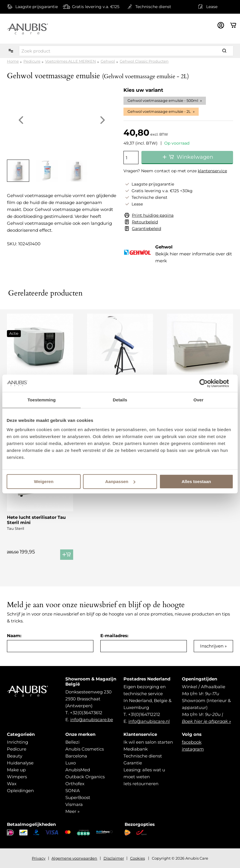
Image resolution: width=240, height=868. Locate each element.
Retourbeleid (145, 222)
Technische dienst (143, 756)
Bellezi (72, 742)
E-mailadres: (114, 636)
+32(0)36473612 (86, 713)
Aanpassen (120, 481)
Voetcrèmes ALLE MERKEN (71, 61)
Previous (21, 120)
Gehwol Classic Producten (144, 61)
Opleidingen (20, 791)
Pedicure (32, 61)
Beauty (15, 756)
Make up (16, 770)
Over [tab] (199, 400)
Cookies (137, 858)
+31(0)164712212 (144, 714)
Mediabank (136, 749)
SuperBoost (78, 797)
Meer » (72, 811)
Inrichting (17, 742)
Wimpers (17, 777)
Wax (12, 784)
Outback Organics (85, 777)
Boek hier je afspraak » (206, 721)
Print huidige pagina (153, 215)
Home (13, 61)
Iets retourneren (141, 784)
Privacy (39, 858)
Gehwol (108, 61)
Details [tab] (120, 400)
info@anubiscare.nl (149, 721)
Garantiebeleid (146, 229)
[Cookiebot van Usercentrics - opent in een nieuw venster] (208, 383)
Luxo (71, 763)
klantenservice (212, 171)
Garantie (133, 763)
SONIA (73, 791)
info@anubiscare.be (92, 720)
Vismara (74, 804)
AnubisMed (78, 770)
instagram (193, 749)
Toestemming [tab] (42, 400)
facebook (192, 742)
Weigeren (44, 481)
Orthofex (75, 784)
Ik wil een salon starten (148, 742)
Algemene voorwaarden (74, 858)
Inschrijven (212, 646)
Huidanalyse (20, 763)
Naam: (14, 636)
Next (103, 120)
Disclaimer (114, 858)
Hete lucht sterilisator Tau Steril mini (36, 520)
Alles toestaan (196, 481)
